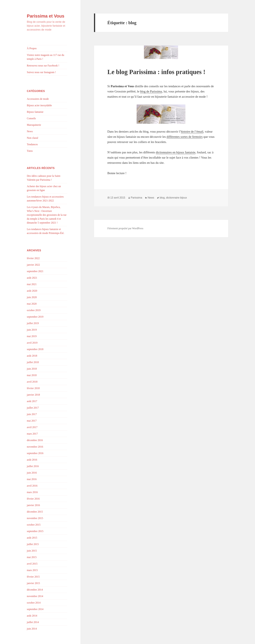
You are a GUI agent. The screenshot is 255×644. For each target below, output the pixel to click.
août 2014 (32, 616)
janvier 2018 (33, 395)
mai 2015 (32, 557)
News (30, 131)
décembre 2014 (35, 590)
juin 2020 (32, 297)
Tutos (30, 151)
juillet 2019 (33, 323)
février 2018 (33, 388)
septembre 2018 (35, 349)
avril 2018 (32, 382)
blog (162, 198)
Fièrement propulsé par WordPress (125, 228)
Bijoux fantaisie (35, 112)
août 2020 (32, 291)
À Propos (32, 48)
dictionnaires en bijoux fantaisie (176, 152)
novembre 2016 (35, 447)
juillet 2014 (33, 622)
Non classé (33, 138)
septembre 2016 (35, 453)
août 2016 (32, 460)
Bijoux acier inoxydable (39, 105)
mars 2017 (32, 434)
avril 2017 (32, 427)
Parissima (136, 198)
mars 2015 (32, 570)
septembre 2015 (35, 531)
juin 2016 (32, 473)
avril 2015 (32, 564)
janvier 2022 (33, 265)
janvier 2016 (33, 505)
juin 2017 (32, 414)
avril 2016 (32, 486)
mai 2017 (32, 421)
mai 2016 (32, 479)
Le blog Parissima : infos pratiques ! (156, 72)
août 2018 (32, 356)
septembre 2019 (35, 317)
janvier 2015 (33, 583)
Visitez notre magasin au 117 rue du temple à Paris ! (46, 57)
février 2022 (33, 258)
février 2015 (33, 577)
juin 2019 (32, 330)
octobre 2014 (34, 603)
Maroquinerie (34, 125)
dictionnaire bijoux (176, 198)
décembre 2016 (35, 440)
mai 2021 (32, 284)
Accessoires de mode (38, 99)
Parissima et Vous (46, 16)
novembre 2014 (35, 596)
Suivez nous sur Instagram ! (41, 72)
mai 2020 (32, 304)
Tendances (32, 144)
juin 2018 (32, 369)
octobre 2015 (34, 525)
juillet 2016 (33, 466)
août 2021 (32, 278)
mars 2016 (32, 492)
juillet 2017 (33, 408)
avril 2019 (32, 343)
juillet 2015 (33, 544)
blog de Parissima (151, 91)
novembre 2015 (35, 518)
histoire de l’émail (192, 132)
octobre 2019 (34, 310)
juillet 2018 (33, 362)
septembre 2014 (35, 609)
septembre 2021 (35, 271)
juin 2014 (32, 629)
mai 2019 (32, 336)
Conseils (31, 118)
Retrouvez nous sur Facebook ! (43, 66)
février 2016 (33, 499)
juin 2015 (32, 551)
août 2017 (32, 401)
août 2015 (32, 538)
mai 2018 (32, 375)
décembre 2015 (35, 512)
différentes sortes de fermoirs (185, 137)
